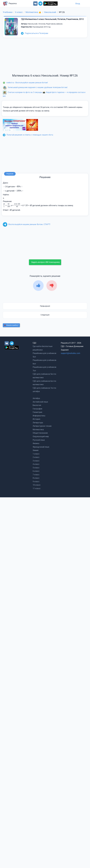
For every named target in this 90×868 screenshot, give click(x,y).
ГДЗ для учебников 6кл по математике (44, 383)
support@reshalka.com (70, 353)
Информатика (39, 416)
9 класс (36, 482)
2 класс (36, 457)
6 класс (36, 471)
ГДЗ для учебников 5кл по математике (44, 376)
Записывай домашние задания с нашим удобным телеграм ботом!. (35, 87)
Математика (38, 430)
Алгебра (36, 398)
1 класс (36, 454)
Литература (38, 423)
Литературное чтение (42, 426)
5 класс (36, 468)
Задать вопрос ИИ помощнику (45, 262)
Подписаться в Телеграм (35, 33)
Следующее (45, 315)
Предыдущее (45, 306)
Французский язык (41, 447)
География (37, 409)
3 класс (36, 461)
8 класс (36, 478)
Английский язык (40, 402)
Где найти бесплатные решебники (43, 348)
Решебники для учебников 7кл (44, 369)
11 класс (37, 488)
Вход (78, 4)
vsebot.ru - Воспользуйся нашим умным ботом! (25, 83)
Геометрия (37, 412)
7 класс (36, 475)
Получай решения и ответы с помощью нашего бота (28, 135)
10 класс (37, 485)
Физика (36, 443)
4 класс (36, 464)
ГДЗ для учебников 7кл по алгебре (44, 390)
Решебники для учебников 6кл (44, 362)
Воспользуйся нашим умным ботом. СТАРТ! (27, 224)
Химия (36, 450)
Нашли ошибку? (11, 325)
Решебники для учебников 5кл (44, 355)
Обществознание (40, 433)
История (36, 419)
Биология (37, 405)
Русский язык (39, 440)
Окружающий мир (41, 436)
